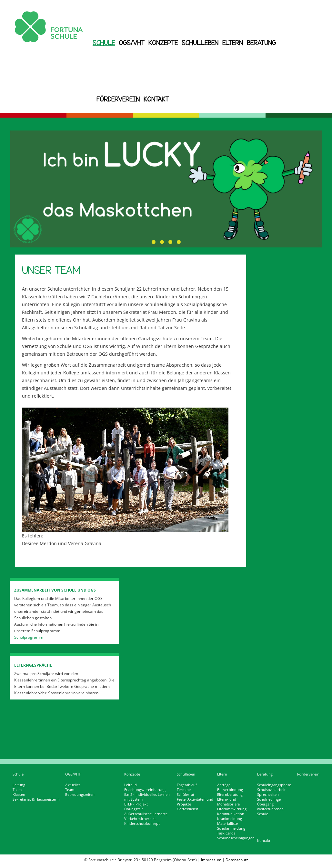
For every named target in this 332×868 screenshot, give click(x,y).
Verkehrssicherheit (140, 819)
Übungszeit (134, 809)
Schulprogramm (29, 637)
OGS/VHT (132, 43)
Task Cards (226, 833)
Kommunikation (231, 814)
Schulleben (200, 43)
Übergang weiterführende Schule (270, 809)
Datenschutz (237, 860)
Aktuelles (73, 785)
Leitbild (131, 785)
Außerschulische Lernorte (146, 814)
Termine (184, 790)
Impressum (211, 860)
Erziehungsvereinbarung (145, 790)
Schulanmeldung (231, 828)
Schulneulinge (269, 799)
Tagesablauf (187, 785)
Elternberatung (230, 795)
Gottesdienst (187, 809)
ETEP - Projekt (136, 804)
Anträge (224, 785)
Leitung (19, 785)
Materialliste (227, 824)
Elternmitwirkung (232, 809)
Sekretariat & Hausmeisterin (36, 799)
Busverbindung (230, 790)
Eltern (233, 43)
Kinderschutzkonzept (142, 824)
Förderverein (118, 99)
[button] (154, 242)
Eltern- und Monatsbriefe (228, 802)
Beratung (261, 43)
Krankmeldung (230, 819)
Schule (104, 43)
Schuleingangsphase (274, 785)
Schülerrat (186, 795)
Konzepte (163, 43)
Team (17, 790)
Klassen (19, 795)
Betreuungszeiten (80, 795)
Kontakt (156, 99)
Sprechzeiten (268, 795)
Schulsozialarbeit (271, 790)
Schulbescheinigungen (236, 838)
